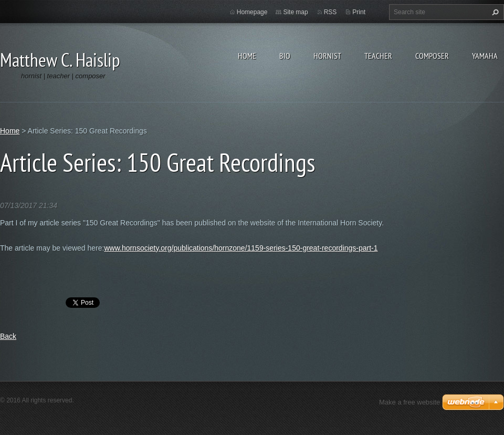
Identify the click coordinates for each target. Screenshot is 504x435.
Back (8, 336)
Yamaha (485, 56)
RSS (330, 12)
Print (359, 12)
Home (247, 56)
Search (494, 12)
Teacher (378, 56)
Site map (295, 12)
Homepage (252, 12)
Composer (432, 56)
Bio (285, 56)
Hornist (327, 56)
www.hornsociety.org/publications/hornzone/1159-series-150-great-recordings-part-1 (241, 248)
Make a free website (409, 402)
